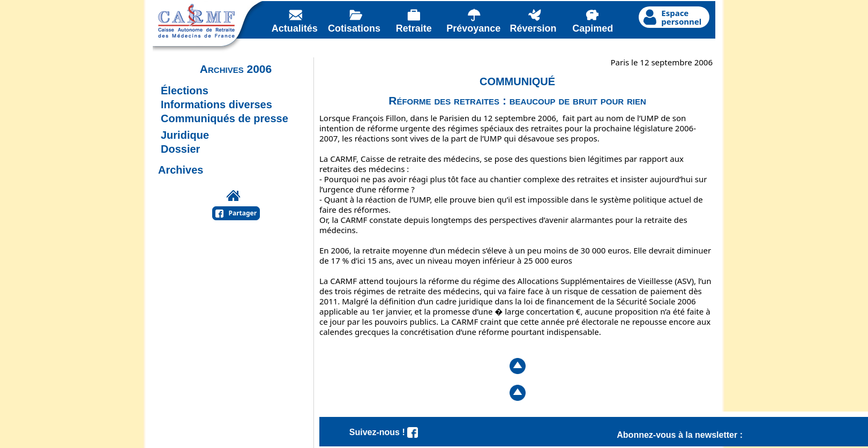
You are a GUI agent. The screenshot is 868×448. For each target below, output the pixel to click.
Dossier (180, 149)
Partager (243, 213)
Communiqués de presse (225, 118)
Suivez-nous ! (384, 432)
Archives (181, 170)
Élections (185, 91)
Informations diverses (216, 104)
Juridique (185, 135)
